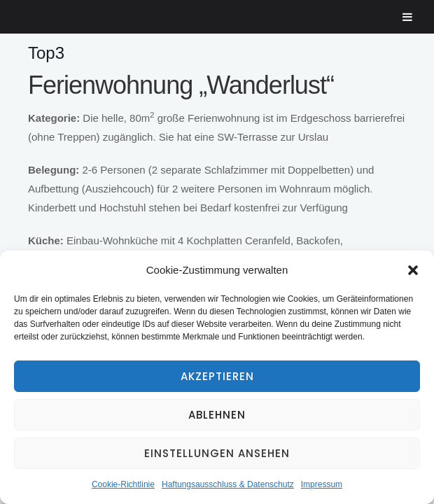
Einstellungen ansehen (217, 453)
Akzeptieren (217, 376)
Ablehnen (217, 415)
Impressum (322, 484)
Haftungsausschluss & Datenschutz (228, 484)
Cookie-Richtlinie (123, 484)
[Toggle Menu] (408, 17)
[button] (413, 270)
